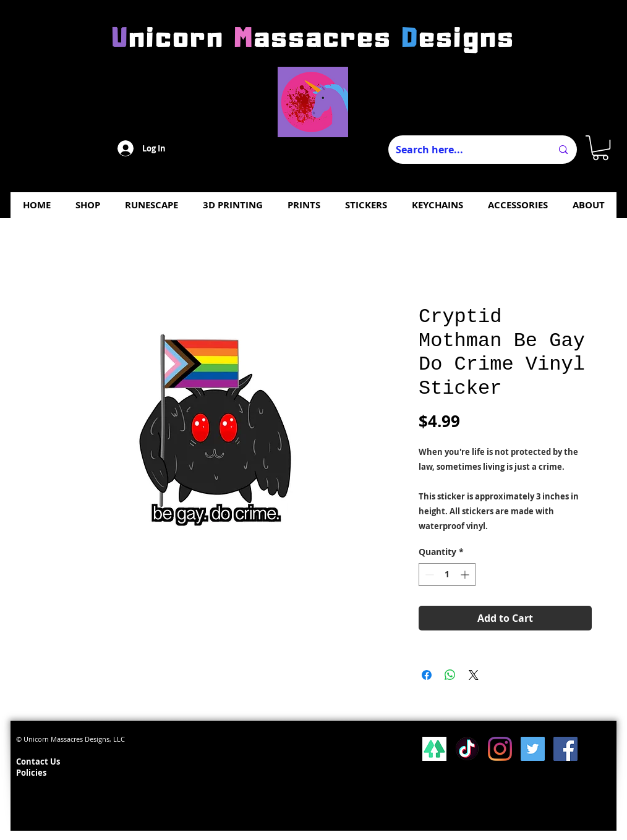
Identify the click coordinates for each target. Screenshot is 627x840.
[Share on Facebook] (427, 675)
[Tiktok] (467, 749)
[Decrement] (428, 575)
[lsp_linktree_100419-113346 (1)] (434, 749)
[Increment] (466, 575)
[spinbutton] (447, 575)
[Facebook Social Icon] (565, 749)
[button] (600, 148)
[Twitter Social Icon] (533, 749)
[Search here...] (464, 150)
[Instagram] (500, 749)
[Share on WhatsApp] (450, 675)
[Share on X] (474, 675)
